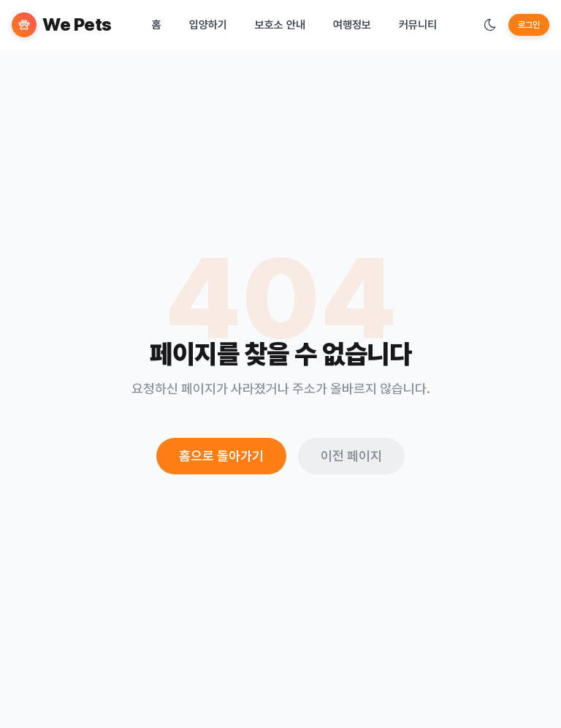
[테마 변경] (490, 25)
